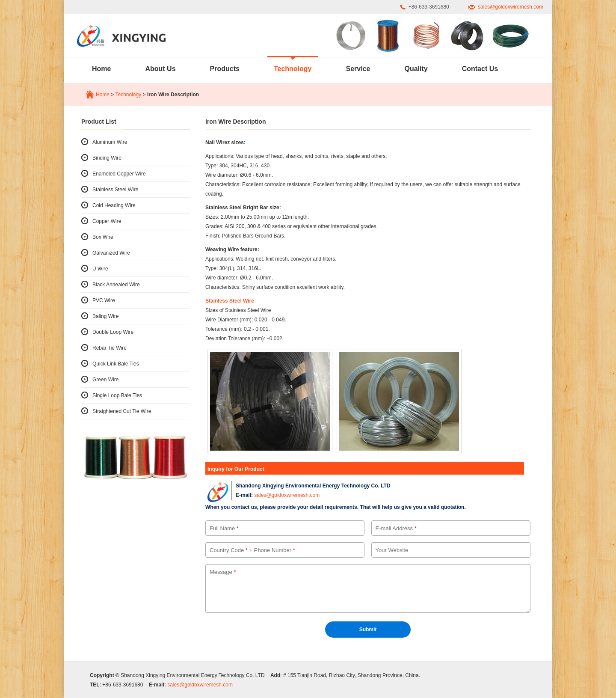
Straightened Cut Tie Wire (122, 411)
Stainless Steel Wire (115, 190)
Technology (293, 69)
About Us (160, 69)
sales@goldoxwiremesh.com (511, 7)
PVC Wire (104, 300)
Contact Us (480, 69)
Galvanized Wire (111, 253)
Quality (416, 69)
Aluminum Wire (110, 142)
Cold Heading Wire (114, 205)
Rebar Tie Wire (110, 348)
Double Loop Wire (113, 332)
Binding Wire (107, 158)
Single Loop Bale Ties (117, 395)
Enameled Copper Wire (119, 174)
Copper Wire (107, 221)
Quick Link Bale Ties (116, 364)
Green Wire (105, 380)
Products (225, 69)
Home (101, 69)
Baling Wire (105, 316)
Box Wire (103, 237)
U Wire (100, 269)
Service (358, 69)
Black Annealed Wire (116, 285)
